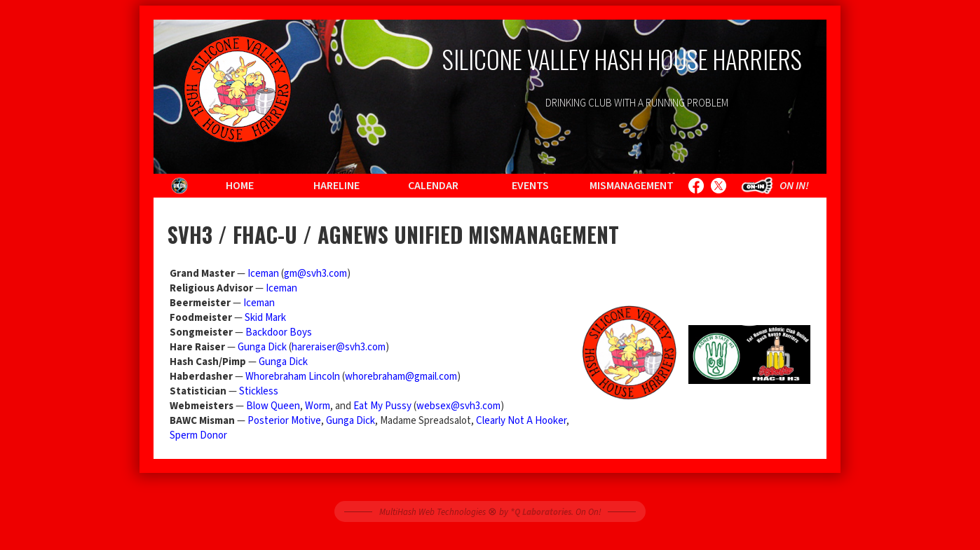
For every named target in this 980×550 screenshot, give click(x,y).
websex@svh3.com (458, 406)
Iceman (263, 274)
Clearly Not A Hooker (521, 421)
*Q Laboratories (541, 512)
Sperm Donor (198, 435)
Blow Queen (273, 406)
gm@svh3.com (315, 274)
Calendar (433, 186)
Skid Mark (265, 318)
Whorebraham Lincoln (293, 377)
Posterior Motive (284, 421)
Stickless (259, 391)
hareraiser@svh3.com (339, 347)
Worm (318, 406)
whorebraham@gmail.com (401, 377)
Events (530, 186)
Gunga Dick (262, 347)
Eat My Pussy (382, 406)
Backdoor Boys (279, 332)
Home (240, 186)
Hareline (336, 186)
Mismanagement (632, 186)
